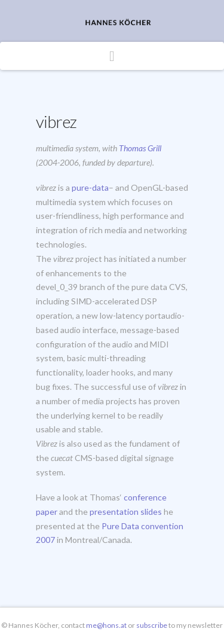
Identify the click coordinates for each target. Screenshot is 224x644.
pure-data (90, 187)
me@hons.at (106, 625)
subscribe (152, 625)
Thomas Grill (140, 148)
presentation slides (126, 512)
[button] (112, 56)
